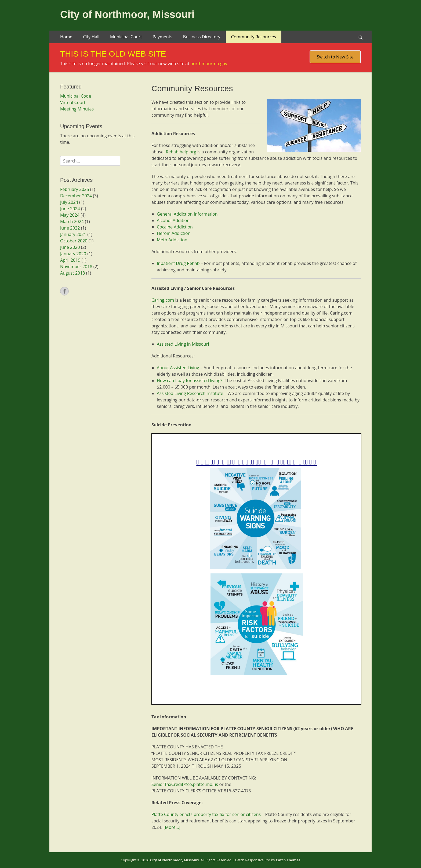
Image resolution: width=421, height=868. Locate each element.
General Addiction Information (187, 214)
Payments (162, 37)
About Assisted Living (178, 368)
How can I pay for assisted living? (190, 381)
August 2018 (73, 273)
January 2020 (73, 254)
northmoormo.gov (209, 64)
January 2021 (73, 234)
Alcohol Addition (173, 220)
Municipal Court (126, 37)
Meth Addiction (172, 240)
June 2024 (70, 209)
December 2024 (76, 196)
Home (66, 37)
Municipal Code (76, 96)
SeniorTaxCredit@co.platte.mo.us (185, 784)
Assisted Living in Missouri (183, 344)
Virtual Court (73, 102)
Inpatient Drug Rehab (178, 263)
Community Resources (254, 37)
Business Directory (202, 37)
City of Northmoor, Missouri (127, 14)
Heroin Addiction (174, 233)
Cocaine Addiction (175, 227)
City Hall (91, 37)
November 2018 (76, 267)
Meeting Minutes (77, 109)
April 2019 (70, 260)
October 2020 (74, 241)
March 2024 (72, 221)
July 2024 (69, 202)
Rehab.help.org (181, 152)
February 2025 (75, 189)
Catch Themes (288, 860)
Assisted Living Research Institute (190, 393)
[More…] (172, 827)
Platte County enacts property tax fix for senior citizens (206, 814)
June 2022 (70, 228)
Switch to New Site (335, 57)
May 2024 (70, 215)
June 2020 (70, 247)
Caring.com (163, 300)
